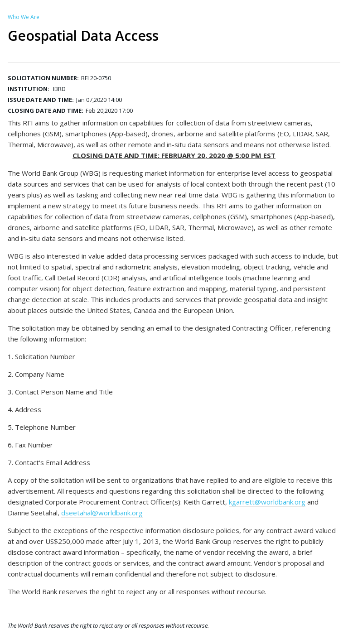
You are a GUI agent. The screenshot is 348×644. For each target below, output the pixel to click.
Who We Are (24, 17)
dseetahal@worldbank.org (102, 513)
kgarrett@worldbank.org (267, 502)
